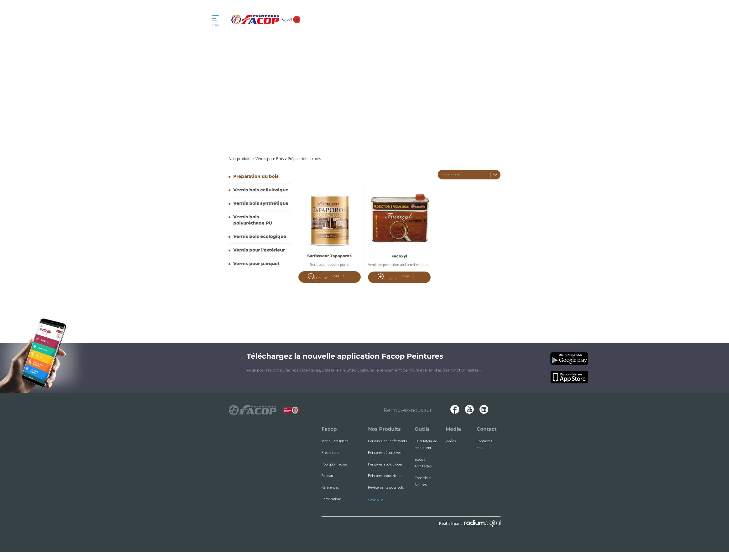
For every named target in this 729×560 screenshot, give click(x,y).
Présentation (331, 453)
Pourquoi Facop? (335, 464)
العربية (291, 19)
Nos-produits (242, 159)
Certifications (332, 499)
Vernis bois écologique (260, 236)
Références (330, 487)
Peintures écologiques (385, 464)
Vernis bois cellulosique (261, 190)
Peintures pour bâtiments (388, 441)
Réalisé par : (470, 524)
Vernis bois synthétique (261, 203)
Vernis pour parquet (256, 264)
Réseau (327, 476)
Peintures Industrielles (385, 476)
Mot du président (335, 441)
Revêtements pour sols (386, 487)
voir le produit (329, 277)
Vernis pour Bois (271, 159)
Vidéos (451, 441)
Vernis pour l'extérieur (259, 250)
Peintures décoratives (385, 453)
